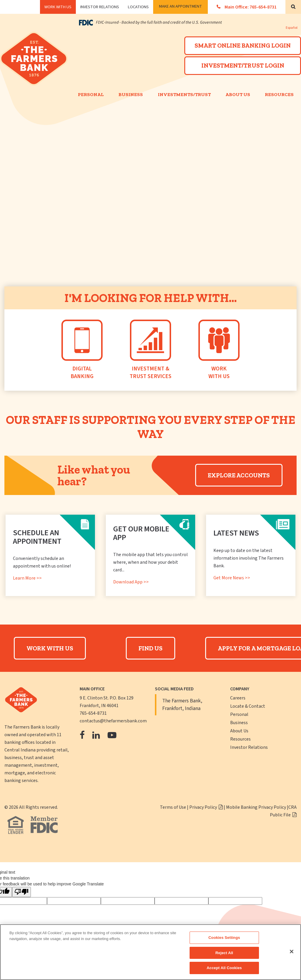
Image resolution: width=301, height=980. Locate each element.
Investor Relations (100, 7)
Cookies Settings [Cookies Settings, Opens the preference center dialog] (224, 938)
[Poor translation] (21, 892)
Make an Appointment (180, 6)
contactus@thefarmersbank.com (113, 721)
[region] (150, 952)
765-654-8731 (93, 713)
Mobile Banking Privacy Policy (256, 807)
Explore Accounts (239, 475)
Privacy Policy (204, 807)
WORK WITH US (58, 7)
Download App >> (131, 582)
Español (292, 28)
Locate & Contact (248, 706)
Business (131, 94)
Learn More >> (27, 578)
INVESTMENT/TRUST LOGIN (243, 65)
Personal (91, 94)
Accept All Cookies (224, 968)
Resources (240, 739)
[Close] (292, 952)
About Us (238, 94)
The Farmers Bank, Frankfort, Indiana (182, 705)
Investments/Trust (184, 94)
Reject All (224, 953)
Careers (238, 698)
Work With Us (50, 648)
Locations (138, 7)
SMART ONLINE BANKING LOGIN (243, 45)
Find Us (150, 648)
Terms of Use (173, 807)
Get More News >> (232, 578)
